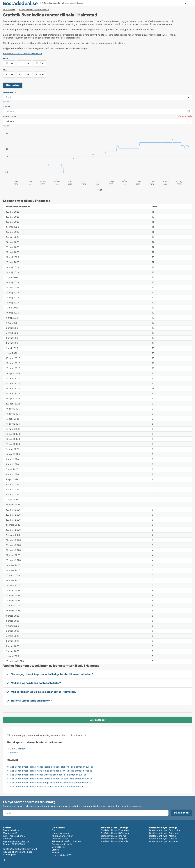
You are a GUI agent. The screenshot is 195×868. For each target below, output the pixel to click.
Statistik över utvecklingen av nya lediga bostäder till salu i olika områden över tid (49, 783)
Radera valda (185, 116)
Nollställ (6, 102)
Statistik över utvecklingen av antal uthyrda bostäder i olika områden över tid (47, 775)
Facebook (5, 860)
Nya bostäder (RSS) (62, 855)
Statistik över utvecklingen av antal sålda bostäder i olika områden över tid (46, 787)
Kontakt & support (61, 833)
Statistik (56, 850)
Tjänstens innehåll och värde (66, 841)
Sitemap (56, 852)
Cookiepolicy (58, 847)
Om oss (56, 830)
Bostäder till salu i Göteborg (115, 833)
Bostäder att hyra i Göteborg (164, 833)
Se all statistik (9, 10)
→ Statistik (13, 753)
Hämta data (13, 85)
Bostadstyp (9, 92)
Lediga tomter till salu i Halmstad (34, 10)
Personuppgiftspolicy (63, 844)
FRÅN (6, 59)
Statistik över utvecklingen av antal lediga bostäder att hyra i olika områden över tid (50, 767)
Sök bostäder (97, 720)
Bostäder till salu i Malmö (113, 836)
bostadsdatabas (76, 3)
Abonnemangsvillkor (62, 836)
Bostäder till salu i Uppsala (114, 839)
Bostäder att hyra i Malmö (163, 836)
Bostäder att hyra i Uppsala (163, 839)
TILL (5, 70)
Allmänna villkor (60, 839)
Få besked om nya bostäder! (185, 3)
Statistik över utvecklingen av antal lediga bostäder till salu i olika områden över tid (50, 779)
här (86, 735)
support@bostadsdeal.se (16, 841)
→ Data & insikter (16, 749)
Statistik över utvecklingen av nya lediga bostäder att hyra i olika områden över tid (50, 771)
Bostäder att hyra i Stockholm (165, 830)
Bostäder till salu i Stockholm (115, 830)
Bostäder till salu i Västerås (114, 841)
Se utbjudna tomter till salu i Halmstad (22, 53)
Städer (7, 106)
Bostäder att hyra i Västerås (164, 841)
